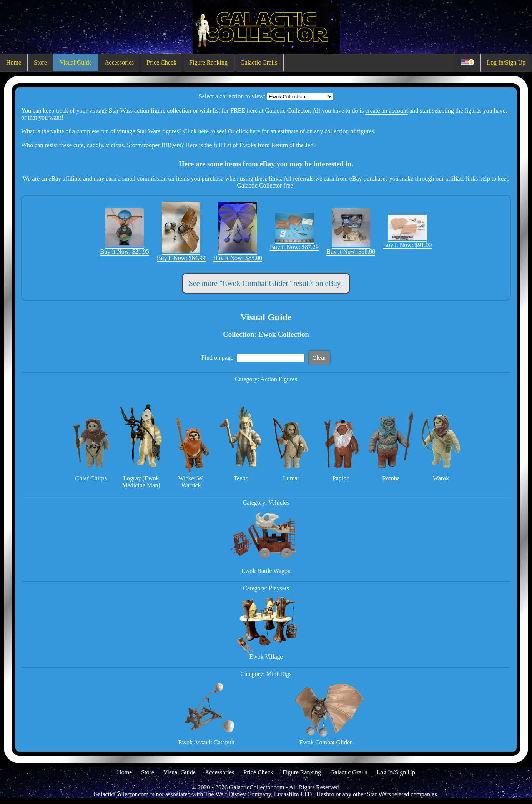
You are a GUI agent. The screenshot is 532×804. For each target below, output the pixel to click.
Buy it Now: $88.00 (351, 248)
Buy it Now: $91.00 (407, 242)
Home (14, 62)
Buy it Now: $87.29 (294, 243)
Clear (319, 358)
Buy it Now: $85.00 (238, 255)
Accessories (119, 62)
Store (40, 62)
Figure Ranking (208, 62)
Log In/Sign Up (506, 62)
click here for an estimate (267, 131)
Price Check (161, 62)
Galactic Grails (259, 62)
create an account (387, 110)
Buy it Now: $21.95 (125, 248)
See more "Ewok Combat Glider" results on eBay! (266, 283)
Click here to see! (205, 131)
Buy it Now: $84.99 (181, 255)
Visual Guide (76, 62)
